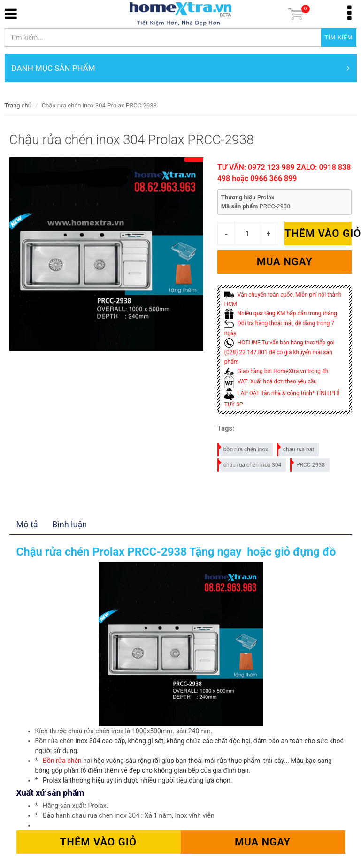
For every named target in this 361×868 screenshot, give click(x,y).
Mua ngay (285, 262)
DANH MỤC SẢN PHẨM (181, 68)
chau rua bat (296, 448)
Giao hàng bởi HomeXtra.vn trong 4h (276, 371)
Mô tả (27, 524)
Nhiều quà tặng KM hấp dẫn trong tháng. (281, 313)
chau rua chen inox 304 (250, 463)
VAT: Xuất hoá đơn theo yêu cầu (271, 381)
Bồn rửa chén (62, 761)
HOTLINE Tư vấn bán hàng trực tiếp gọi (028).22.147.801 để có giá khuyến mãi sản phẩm (280, 352)
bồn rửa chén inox (243, 448)
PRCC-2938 (308, 463)
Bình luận (69, 524)
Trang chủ (18, 105)
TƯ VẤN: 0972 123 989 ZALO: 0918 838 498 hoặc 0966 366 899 (284, 173)
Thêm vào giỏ (318, 233)
